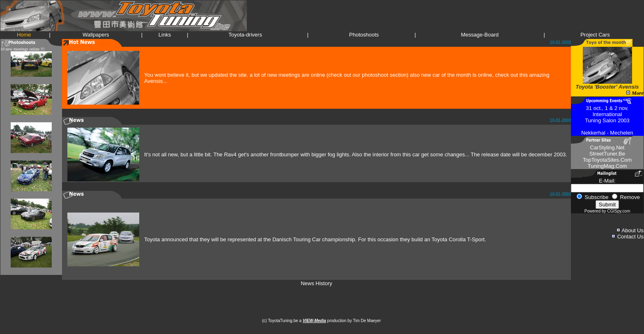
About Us (633, 230)
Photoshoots (364, 35)
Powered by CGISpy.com (607, 211)
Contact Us (630, 237)
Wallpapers (96, 35)
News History (316, 283)
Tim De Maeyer (367, 321)
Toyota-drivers (245, 35)
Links (165, 35)
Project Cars (595, 35)
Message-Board (480, 35)
